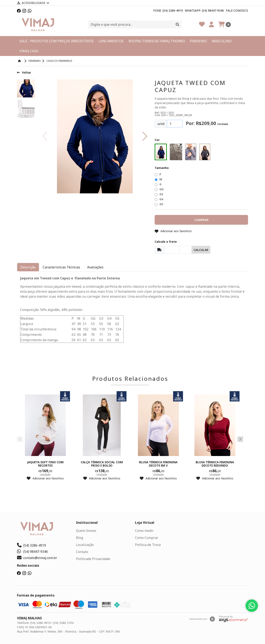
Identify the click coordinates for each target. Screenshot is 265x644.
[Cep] (172, 250)
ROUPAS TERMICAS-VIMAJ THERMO (157, 41)
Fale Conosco (237, 10)
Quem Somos (86, 531)
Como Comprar (147, 538)
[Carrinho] (225, 24)
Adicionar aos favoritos (173, 231)
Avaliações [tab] (95, 267)
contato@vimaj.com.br (37, 558)
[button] (145, 136)
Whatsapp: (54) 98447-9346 (204, 10)
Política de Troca (148, 545)
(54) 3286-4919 (31, 545)
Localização (85, 545)
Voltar (24, 72)
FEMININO (198, 41)
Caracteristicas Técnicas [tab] (61, 267)
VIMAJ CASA (29, 51)
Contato (82, 552)
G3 (159, 194)
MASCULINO (222, 41)
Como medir (144, 531)
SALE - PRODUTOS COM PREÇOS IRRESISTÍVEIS (57, 41)
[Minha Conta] (211, 24)
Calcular (201, 250)
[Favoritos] (202, 24)
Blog (79, 538)
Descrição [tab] (28, 267)
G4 (159, 199)
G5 (159, 204)
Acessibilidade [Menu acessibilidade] (33, 3)
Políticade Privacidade (93, 559)
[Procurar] (177, 24)
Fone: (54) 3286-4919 (168, 10)
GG (159, 189)
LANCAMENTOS (111, 41)
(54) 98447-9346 (32, 552)
